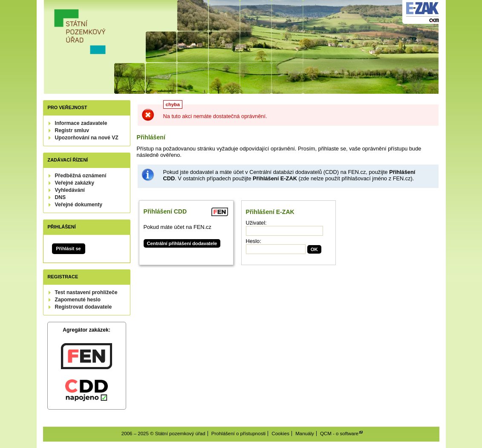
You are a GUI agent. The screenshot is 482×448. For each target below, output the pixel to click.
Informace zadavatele (81, 123)
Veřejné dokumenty (79, 205)
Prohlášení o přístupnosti (238, 434)
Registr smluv (72, 130)
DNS (61, 197)
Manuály (305, 434)
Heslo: (254, 241)
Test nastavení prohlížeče (86, 292)
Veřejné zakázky (75, 183)
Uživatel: (256, 223)
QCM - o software (339, 434)
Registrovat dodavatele (84, 307)
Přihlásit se (68, 249)
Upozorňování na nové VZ (87, 138)
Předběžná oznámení (81, 176)
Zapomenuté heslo (78, 300)
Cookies (280, 434)
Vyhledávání (70, 190)
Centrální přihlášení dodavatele (182, 243)
